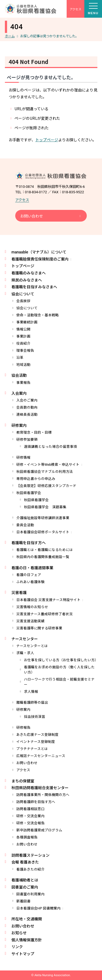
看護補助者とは (25, 880)
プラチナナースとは (32, 749)
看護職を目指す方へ (29, 543)
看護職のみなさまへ (29, 273)
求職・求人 (25, 653)
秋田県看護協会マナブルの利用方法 (45, 472)
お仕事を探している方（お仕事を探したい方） (61, 660)
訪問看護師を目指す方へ (36, 802)
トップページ (47, 140)
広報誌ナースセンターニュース (41, 756)
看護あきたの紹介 (30, 869)
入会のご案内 (27, 400)
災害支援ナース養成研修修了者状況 (44, 614)
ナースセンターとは (32, 646)
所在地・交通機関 (27, 919)
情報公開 (23, 329)
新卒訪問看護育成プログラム (39, 830)
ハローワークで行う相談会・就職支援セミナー (59, 682)
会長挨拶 (23, 301)
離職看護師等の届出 (32, 702)
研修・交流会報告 (30, 823)
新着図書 (23, 901)
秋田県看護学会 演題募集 (45, 507)
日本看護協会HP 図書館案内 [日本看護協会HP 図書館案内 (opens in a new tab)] (38, 908)
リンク (17, 947)
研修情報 (23, 457)
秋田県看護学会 (29, 493)
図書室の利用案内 (30, 894)
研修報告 (23, 728)
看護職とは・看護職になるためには (45, 550)
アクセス (22, 200)
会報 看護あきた (25, 862)
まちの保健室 (23, 781)
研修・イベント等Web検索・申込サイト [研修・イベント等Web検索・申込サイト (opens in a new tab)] (48, 465)
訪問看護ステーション (30, 855)
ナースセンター (25, 639)
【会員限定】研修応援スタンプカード (46, 486)
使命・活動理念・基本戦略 (38, 315)
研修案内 (19, 425)
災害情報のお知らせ (32, 607)
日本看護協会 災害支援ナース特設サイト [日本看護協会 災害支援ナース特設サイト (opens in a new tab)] (48, 600)
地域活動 (23, 365)
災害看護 (19, 593)
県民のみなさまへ (27, 280)
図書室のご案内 (25, 887)
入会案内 (19, 393)
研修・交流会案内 (30, 816)
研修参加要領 (27, 440)
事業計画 (23, 336)
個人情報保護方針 (27, 940)
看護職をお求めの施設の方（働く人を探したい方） (59, 670)
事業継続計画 (27, 322)
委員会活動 (25, 525)
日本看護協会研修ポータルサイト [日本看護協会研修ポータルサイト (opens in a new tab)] (43, 532)
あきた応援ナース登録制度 (37, 735)
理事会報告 (25, 350)
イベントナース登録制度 (36, 742)
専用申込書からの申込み (36, 479)
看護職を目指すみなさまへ (34, 287)
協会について (23, 294)
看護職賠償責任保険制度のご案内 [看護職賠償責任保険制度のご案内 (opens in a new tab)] (40, 259)
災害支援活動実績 (30, 621)
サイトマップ (23, 954)
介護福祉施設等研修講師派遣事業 (43, 518)
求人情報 (31, 692)
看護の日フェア (29, 575)
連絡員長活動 (27, 414)
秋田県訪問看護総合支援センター (40, 788)
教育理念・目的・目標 (34, 432)
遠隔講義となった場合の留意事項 (50, 447)
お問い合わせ (32, 216)
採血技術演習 (35, 717)
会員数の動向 (27, 407)
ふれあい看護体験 (30, 582)
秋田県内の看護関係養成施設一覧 (43, 557)
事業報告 (23, 383)
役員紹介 (23, 343)
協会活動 (19, 375)
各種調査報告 (27, 837)
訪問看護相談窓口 (30, 809)
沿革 (20, 358)
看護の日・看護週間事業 (32, 568)
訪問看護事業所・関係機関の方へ (43, 795)
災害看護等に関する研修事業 (39, 628)
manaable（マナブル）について (39, 252)
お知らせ (19, 933)
